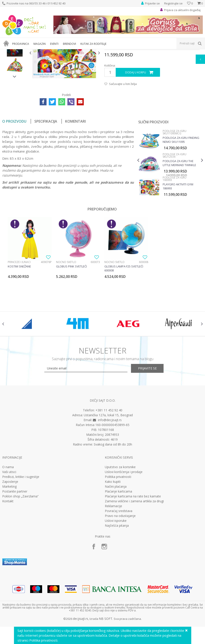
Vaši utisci (9, 526)
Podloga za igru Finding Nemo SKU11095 (181, 191)
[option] (15, 84)
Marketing (9, 541)
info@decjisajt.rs (110, 474)
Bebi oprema (40, 52)
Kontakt (8, 555)
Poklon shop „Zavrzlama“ (20, 550)
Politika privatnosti (118, 531)
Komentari (75, 173)
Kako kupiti (113, 536)
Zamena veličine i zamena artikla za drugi (134, 555)
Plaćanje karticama (118, 546)
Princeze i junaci (19, 313)
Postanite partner (15, 546)
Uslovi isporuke (116, 575)
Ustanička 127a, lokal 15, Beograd (108, 469)
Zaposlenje (10, 536)
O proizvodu (14, 173)
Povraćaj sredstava (119, 565)
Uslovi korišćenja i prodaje (124, 526)
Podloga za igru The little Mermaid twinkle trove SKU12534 (179, 214)
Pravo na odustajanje (120, 570)
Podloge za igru (61, 52)
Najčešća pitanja (117, 580)
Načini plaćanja (116, 541)
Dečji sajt (8, 52)
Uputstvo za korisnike (120, 521)
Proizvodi (23, 52)
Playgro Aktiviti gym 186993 (178, 238)
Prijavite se (151, 423)
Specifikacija (46, 173)
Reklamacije (113, 560)
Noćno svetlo (66, 313)
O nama (8, 521)
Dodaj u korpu (135, 123)
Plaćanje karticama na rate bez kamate (133, 550)
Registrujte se (173, 3)
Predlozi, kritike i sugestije (21, 531)
